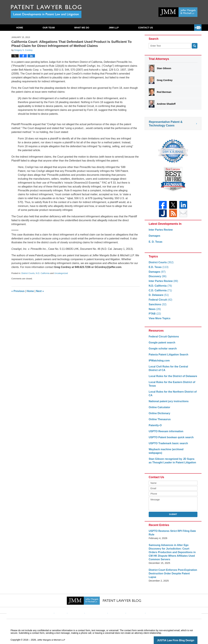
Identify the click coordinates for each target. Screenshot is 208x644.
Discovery (157, 278)
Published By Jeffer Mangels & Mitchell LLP (178, 12)
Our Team (49, 28)
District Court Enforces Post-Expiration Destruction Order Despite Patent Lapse (172, 570)
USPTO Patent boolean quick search (170, 439)
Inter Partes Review (160, 232)
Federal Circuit (160, 302)
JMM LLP (114, 28)
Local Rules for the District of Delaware (171, 378)
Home (20, 28)
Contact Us (179, 28)
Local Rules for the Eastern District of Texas (170, 386)
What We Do (82, 28)
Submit (173, 513)
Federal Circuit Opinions (163, 338)
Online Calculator (159, 409)
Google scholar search (162, 350)
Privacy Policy (99, 605)
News (154, 311)
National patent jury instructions (167, 403)
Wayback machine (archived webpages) (172, 451)
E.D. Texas (158, 269)
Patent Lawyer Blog (46, 11)
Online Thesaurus (159, 421)
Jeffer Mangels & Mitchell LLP (52, 635)
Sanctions (157, 306)
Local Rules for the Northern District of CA (171, 395)
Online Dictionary (159, 415)
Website (67, 605)
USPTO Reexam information (165, 433)
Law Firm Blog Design (182, 635)
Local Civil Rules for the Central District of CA (172, 370)
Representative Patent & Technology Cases (166, 124)
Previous (18, 291)
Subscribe (145, 28)
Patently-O (155, 427)
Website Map (132, 605)
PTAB (154, 316)
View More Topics (159, 320)
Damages (154, 238)
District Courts (28, 273)
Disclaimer (81, 605)
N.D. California (43, 273)
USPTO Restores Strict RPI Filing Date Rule (171, 531)
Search (195, 46)
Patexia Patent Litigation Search (167, 356)
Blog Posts (149, 605)
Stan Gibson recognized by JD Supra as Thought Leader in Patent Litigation (172, 459)
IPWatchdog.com (159, 362)
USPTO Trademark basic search (167, 445)
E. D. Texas (155, 244)
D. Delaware (158, 297)
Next (40, 291)
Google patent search (161, 344)
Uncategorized (61, 273)
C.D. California (160, 292)
